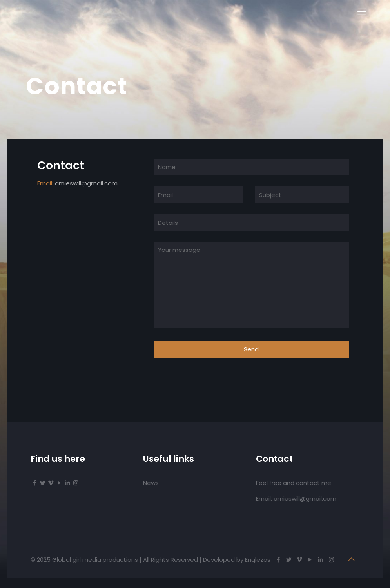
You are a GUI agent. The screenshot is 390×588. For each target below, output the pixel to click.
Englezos (258, 560)
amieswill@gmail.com (86, 183)
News (151, 483)
